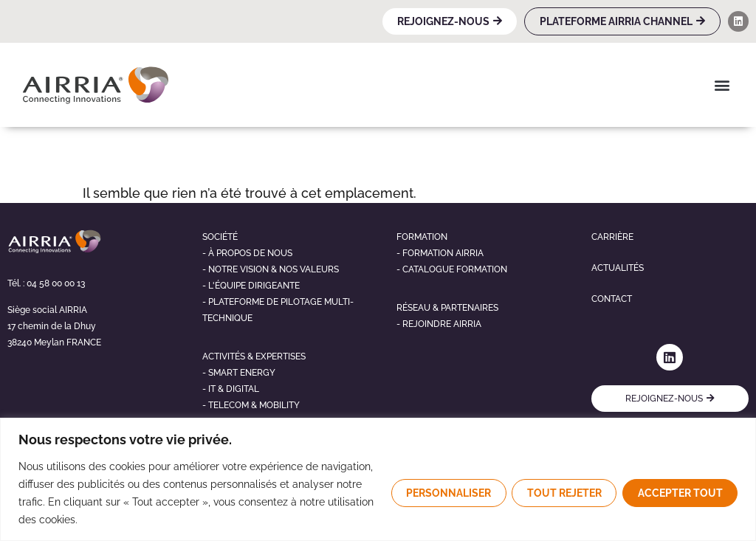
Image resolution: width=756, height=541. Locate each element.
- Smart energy (239, 373)
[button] (722, 85)
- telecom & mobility (251, 405)
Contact (612, 299)
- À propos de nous (247, 253)
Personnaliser (446, 493)
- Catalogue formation (452, 269)
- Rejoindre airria (439, 324)
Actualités (618, 268)
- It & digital (231, 389)
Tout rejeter (563, 493)
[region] (378, 479)
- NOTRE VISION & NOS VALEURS (271, 269)
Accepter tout (680, 493)
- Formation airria (440, 253)
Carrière (612, 237)
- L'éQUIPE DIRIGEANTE (251, 286)
